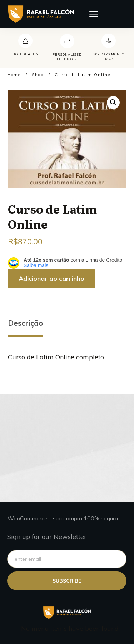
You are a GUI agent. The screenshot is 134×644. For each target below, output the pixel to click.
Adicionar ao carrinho (51, 278)
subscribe (67, 581)
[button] (113, 103)
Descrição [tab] (25, 323)
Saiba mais (36, 265)
